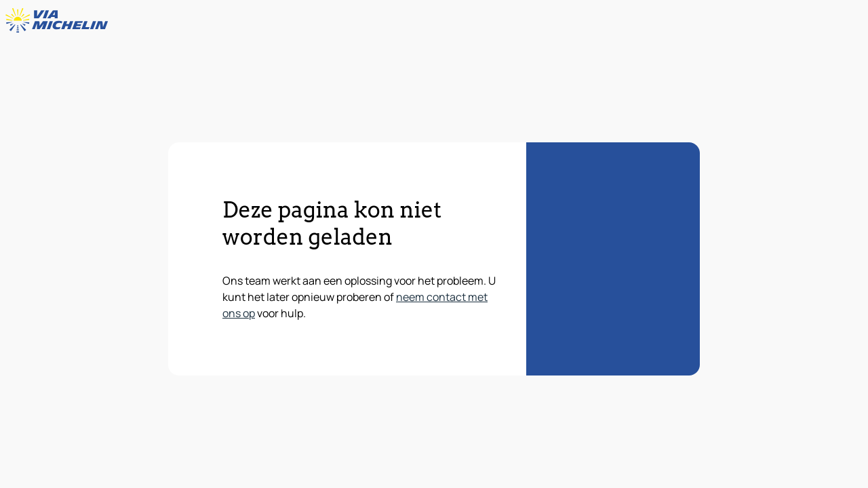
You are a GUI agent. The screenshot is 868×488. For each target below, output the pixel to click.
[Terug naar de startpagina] (60, 20)
